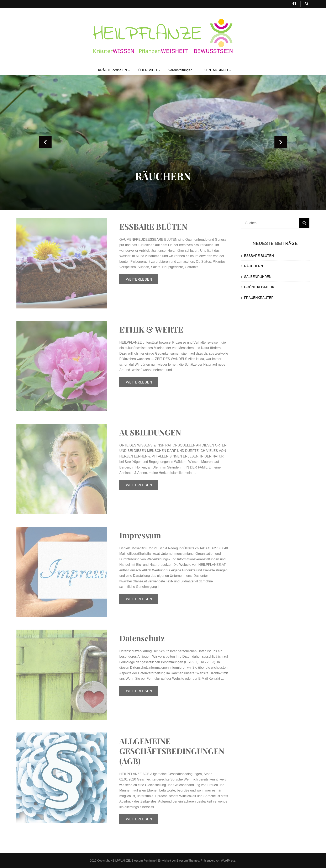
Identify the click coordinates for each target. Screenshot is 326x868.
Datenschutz (142, 638)
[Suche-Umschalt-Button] (307, 4)
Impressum (140, 535)
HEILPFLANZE (120, 861)
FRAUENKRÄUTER (259, 298)
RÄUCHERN (163, 176)
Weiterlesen (139, 279)
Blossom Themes (188, 861)
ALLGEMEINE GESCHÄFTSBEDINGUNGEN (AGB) (172, 751)
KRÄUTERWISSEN (112, 70)
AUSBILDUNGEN (150, 432)
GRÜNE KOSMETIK (259, 287)
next (281, 142)
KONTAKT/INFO (216, 70)
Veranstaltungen (180, 70)
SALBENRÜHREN (258, 277)
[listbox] (163, 142)
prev (45, 142)
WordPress (228, 861)
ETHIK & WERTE (151, 329)
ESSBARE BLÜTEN (153, 226)
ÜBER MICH (148, 70)
